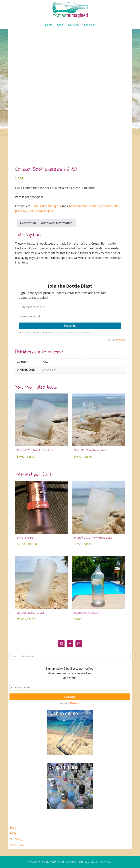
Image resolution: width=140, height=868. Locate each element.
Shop (13, 828)
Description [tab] (28, 223)
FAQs (13, 833)
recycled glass (97, 206)
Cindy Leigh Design (100, 862)
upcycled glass (45, 211)
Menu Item (16, 845)
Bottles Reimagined (70, 10)
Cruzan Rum (38, 206)
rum (110, 206)
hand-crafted (78, 206)
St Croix (29, 211)
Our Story (16, 839)
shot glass (54, 206)
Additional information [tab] (57, 223)
